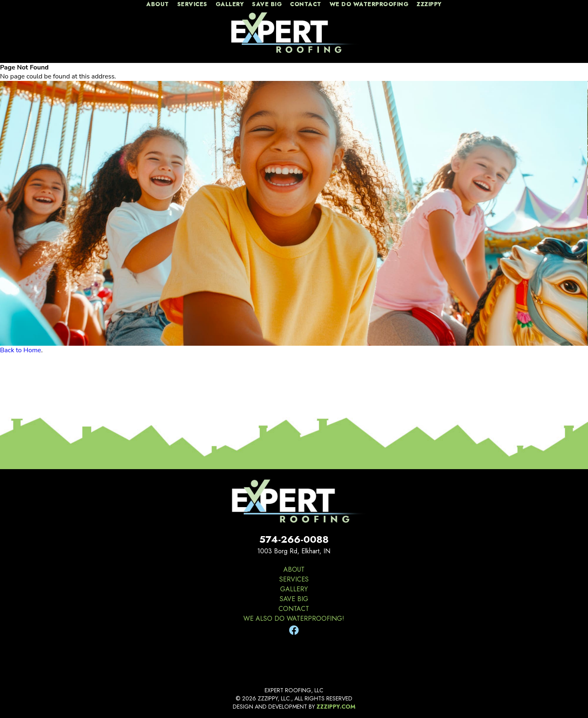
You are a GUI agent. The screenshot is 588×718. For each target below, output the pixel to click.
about (158, 4)
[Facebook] (294, 631)
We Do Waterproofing (369, 4)
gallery (230, 4)
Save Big (267, 4)
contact (306, 4)
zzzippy (429, 4)
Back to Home (21, 350)
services (192, 4)
